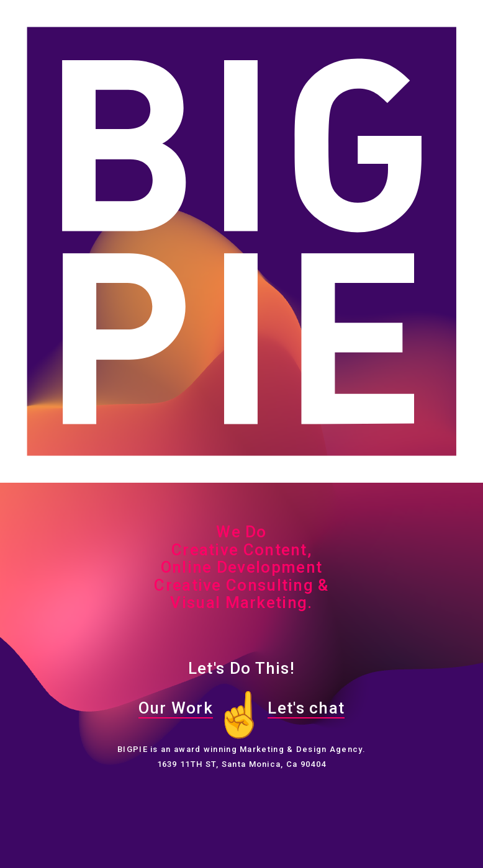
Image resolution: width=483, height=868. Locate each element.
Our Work (176, 708)
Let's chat (306, 708)
